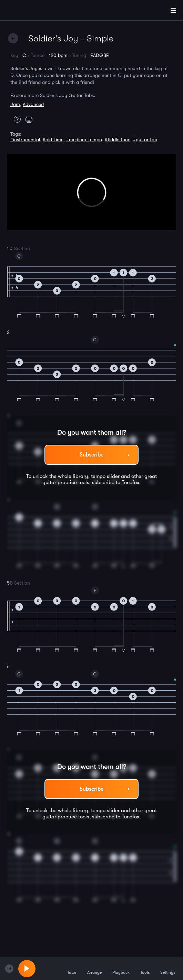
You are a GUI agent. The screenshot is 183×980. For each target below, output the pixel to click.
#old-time (53, 140)
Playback (121, 968)
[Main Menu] (173, 10)
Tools (145, 968)
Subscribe (91, 455)
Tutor (72, 968)
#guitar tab (145, 140)
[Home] (28, 11)
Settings (168, 968)
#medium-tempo (84, 140)
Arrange (94, 968)
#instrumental (25, 140)
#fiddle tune (118, 140)
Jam (15, 104)
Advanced (33, 104)
